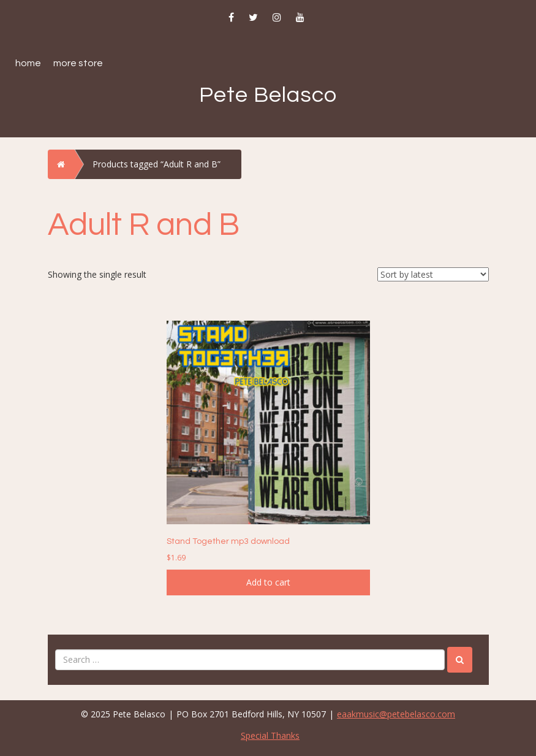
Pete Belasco (268, 95)
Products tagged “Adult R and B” (157, 164)
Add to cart (268, 582)
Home (28, 63)
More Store (78, 63)
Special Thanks (270, 735)
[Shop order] (433, 274)
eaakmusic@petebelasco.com (396, 714)
